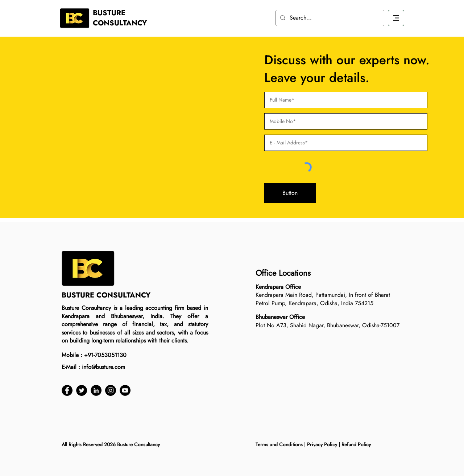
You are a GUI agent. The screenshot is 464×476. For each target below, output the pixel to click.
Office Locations (283, 273)
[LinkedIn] (96, 390)
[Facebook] (67, 390)
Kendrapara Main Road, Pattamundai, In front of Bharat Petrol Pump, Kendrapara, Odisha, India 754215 (323, 299)
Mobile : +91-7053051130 (94, 355)
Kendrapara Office (278, 287)
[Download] (396, 18)
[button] (290, 193)
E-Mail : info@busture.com (93, 367)
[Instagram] (111, 390)
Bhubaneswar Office (280, 317)
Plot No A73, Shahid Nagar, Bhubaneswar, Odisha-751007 (328, 325)
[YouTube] (125, 390)
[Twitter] (82, 390)
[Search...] (329, 18)
